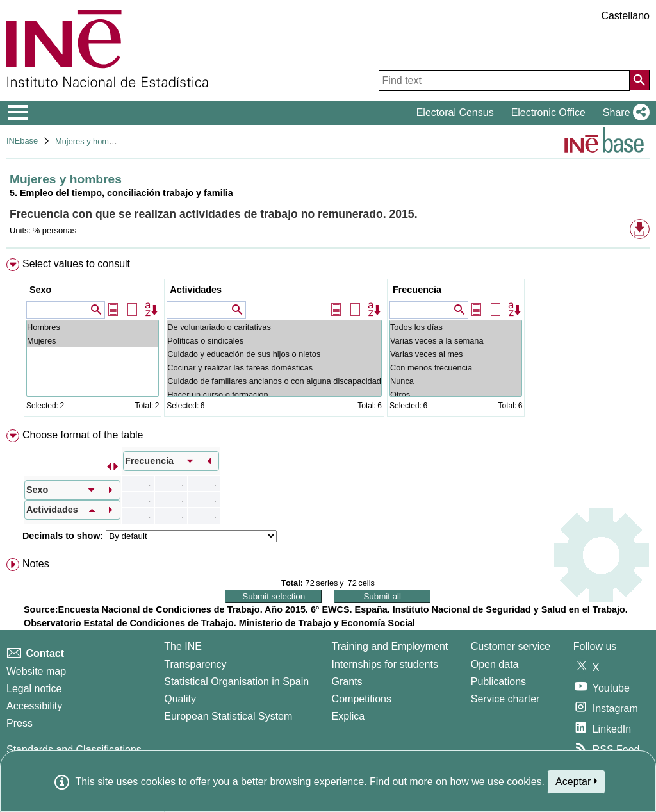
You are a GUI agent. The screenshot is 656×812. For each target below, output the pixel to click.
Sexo (40, 290)
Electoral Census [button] (455, 112)
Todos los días (456, 327)
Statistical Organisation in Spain (236, 682)
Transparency (195, 664)
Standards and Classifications (74, 750)
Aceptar (576, 781)
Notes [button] (36, 564)
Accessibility (34, 706)
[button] (624, 113)
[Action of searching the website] (639, 80)
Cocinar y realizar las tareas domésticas (274, 368)
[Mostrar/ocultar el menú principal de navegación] (18, 113)
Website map (36, 671)
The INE (183, 646)
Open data (495, 664)
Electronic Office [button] (548, 112)
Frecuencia (417, 290)
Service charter (505, 699)
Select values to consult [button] (76, 264)
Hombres (93, 327)
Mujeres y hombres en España (111, 141)
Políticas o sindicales (274, 341)
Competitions (362, 699)
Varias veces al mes (456, 354)
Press (20, 723)
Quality (180, 699)
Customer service (511, 646)
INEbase (22, 141)
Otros (456, 394)
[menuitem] (328, 340)
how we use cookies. (497, 782)
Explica (348, 716)
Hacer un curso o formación (274, 394)
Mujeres (93, 341)
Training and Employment (390, 646)
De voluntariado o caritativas (274, 327)
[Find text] (504, 81)
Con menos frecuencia (456, 368)
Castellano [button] (625, 16)
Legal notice (34, 689)
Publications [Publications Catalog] (498, 682)
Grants (347, 682)
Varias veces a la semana (456, 341)
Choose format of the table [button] (83, 435)
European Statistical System (228, 716)
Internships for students (385, 664)
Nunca (456, 381)
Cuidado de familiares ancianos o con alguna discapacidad (274, 381)
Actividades (196, 290)
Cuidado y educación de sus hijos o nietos (274, 354)
